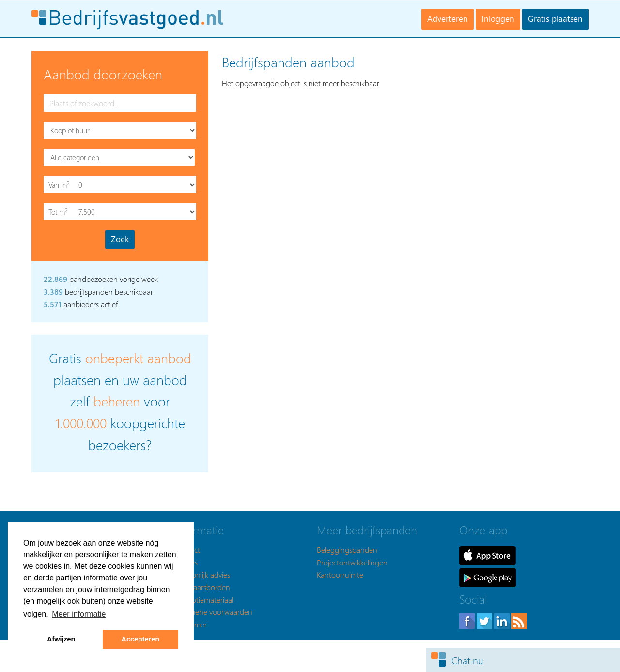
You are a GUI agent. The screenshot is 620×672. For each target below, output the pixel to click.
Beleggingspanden (347, 550)
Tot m (60, 212)
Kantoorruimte (340, 574)
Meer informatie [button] (79, 614)
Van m (60, 185)
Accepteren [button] (140, 639)
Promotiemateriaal (204, 600)
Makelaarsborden (202, 587)
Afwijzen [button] (61, 639)
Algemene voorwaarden (213, 612)
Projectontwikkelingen (352, 562)
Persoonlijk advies (202, 574)
